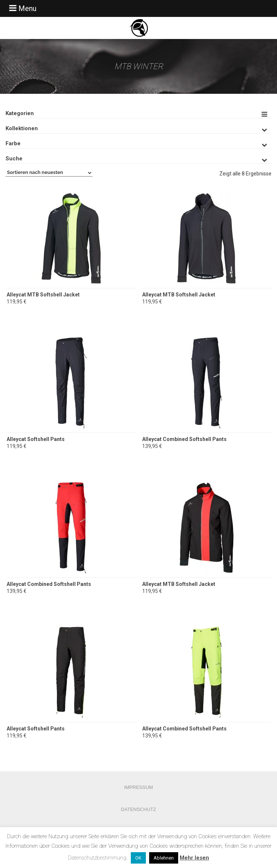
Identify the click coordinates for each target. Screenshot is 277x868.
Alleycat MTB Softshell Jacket (43, 295)
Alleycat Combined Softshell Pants (184, 439)
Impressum (139, 787)
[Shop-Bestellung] (49, 173)
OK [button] (138, 858)
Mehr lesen (194, 858)
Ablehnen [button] (164, 858)
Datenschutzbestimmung (97, 858)
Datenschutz (138, 809)
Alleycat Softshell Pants (36, 439)
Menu (22, 8)
